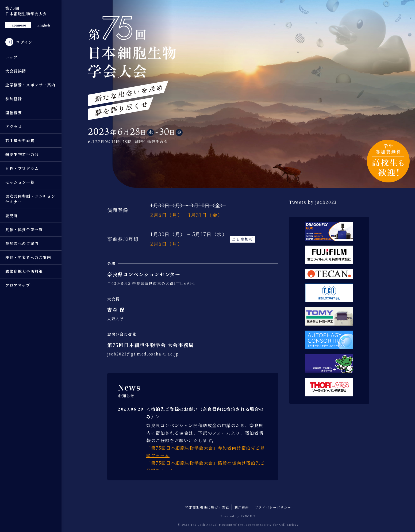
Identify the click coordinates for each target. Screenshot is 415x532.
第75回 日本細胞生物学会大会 (26, 11)
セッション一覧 (20, 182)
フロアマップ (18, 285)
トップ (12, 57)
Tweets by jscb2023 (313, 202)
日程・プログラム (22, 168)
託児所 (12, 216)
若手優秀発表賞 (20, 140)
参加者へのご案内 (22, 243)
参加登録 (14, 99)
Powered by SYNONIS (238, 516)
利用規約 (242, 507)
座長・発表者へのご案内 (28, 257)
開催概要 (14, 113)
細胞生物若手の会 (22, 154)
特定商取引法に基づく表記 (207, 507)
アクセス (14, 127)
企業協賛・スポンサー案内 (30, 85)
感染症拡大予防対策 (24, 271)
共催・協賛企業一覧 (24, 229)
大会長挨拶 (16, 71)
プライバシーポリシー (273, 507)
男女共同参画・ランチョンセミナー (30, 199)
